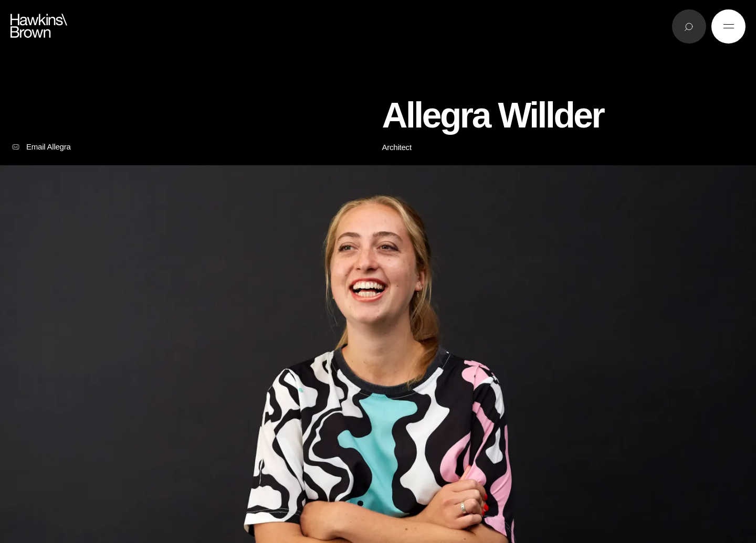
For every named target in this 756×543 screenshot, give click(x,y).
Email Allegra (41, 147)
